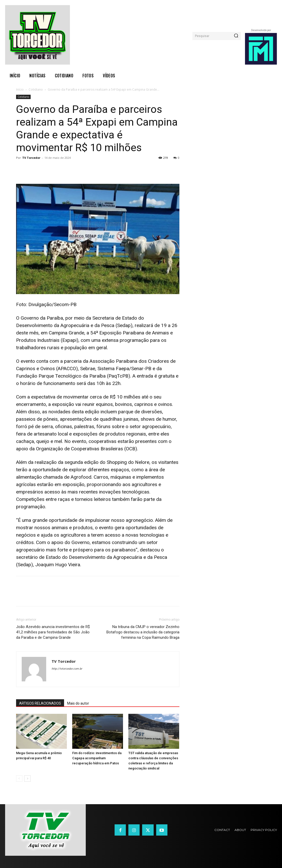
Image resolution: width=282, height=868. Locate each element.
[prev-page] (19, 779)
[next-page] (27, 779)
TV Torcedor (31, 158)
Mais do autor (78, 703)
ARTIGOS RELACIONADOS (40, 703)
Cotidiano (36, 89)
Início (20, 89)
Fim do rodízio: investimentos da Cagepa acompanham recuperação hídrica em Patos (97, 758)
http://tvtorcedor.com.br (67, 669)
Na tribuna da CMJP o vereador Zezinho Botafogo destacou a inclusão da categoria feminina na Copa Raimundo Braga (143, 632)
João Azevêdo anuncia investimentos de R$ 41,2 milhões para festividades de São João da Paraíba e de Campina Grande (53, 632)
